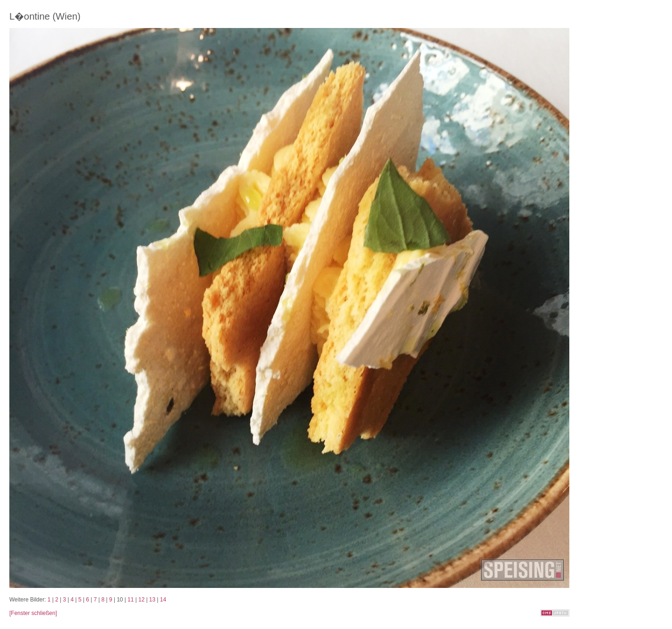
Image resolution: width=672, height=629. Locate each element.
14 (163, 600)
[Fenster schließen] (33, 613)
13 (152, 600)
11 (130, 600)
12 (141, 600)
